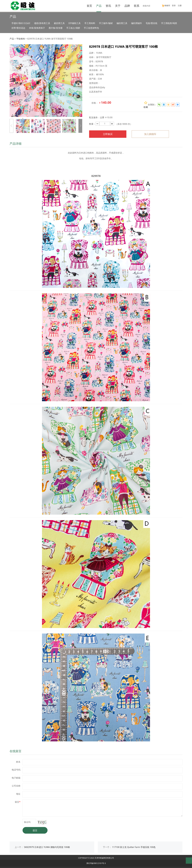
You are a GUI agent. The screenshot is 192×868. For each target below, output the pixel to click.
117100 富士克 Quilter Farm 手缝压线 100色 (134, 847)
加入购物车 (150, 134)
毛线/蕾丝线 (151, 23)
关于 (118, 6)
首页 (89, 6)
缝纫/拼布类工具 (42, 23)
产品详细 (16, 143)
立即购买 (108, 134)
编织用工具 (122, 23)
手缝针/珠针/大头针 (21, 23)
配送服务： (95, 117)
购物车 (166, 5)
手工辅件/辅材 (106, 23)
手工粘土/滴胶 (73, 28)
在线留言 (16, 751)
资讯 (108, 6)
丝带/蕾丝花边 (18, 28)
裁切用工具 (59, 23)
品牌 (127, 6)
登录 (174, 5)
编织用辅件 (137, 23)
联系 (137, 6)
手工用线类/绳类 (169, 23)
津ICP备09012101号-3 (96, 863)
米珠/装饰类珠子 (37, 28)
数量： (92, 124)
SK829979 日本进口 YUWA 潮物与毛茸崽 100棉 (47, 847)
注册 (180, 5)
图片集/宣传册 (56, 28)
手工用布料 (90, 23)
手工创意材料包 (91, 28)
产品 (99, 6)
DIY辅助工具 (75, 23)
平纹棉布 (21, 39)
